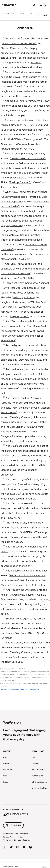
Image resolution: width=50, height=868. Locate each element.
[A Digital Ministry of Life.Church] (25, 811)
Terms (20, 837)
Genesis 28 (9, 14)
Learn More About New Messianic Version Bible (20, 689)
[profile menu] (43, 5)
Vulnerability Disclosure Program (17, 840)
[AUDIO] (38, 15)
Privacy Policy (9, 837)
